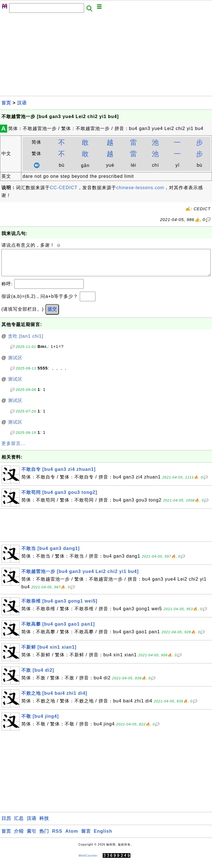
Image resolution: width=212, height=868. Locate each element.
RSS (57, 837)
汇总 (19, 824)
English (103, 837)
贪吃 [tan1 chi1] (26, 342)
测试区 (15, 363)
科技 (44, 824)
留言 (86, 837)
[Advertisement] (106, 56)
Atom (72, 837)
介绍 (19, 837)
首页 (6, 103)
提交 (52, 315)
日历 (6, 824)
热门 (44, 837)
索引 (32, 837)
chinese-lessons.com (140, 188)
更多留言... (13, 449)
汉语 (22, 103)
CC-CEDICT (64, 188)
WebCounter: (89, 861)
